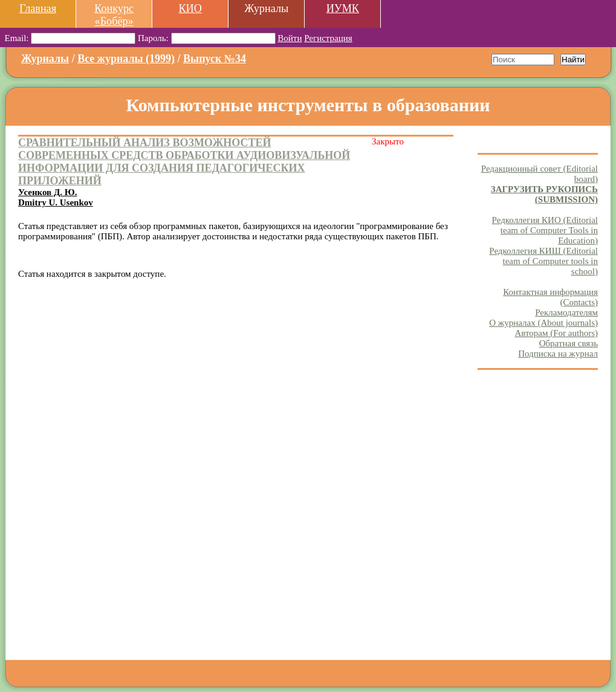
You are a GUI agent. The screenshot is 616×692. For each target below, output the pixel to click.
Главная (38, 8)
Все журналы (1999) (126, 59)
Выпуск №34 (215, 59)
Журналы (45, 59)
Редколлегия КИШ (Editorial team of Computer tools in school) (543, 261)
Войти (290, 38)
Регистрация (328, 38)
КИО (190, 8)
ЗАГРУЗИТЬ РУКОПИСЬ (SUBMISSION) (544, 194)
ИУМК (343, 8)
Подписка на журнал (558, 354)
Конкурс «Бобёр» (114, 15)
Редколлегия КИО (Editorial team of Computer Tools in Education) (545, 230)
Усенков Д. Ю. (47, 192)
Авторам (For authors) (556, 333)
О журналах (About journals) (543, 323)
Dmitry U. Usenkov (56, 202)
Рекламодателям (566, 312)
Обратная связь (569, 343)
